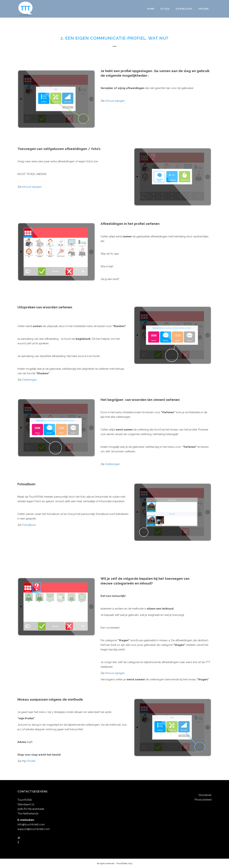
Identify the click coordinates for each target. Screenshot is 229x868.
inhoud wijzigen (115, 101)
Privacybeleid (203, 800)
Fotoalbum (29, 525)
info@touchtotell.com (31, 824)
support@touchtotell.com (34, 829)
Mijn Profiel (29, 761)
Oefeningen (29, 380)
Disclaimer (205, 795)
